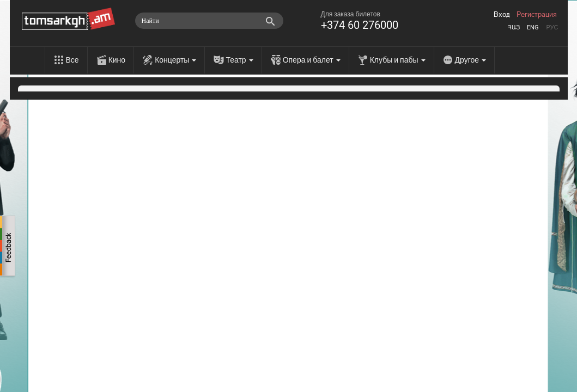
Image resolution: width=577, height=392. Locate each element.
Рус (552, 27)
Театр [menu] (239, 60)
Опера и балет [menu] (312, 60)
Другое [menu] (470, 60)
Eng (533, 27)
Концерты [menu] (175, 60)
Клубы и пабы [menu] (398, 60)
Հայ (514, 27)
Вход (502, 15)
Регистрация (537, 15)
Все (72, 60)
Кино (117, 60)
